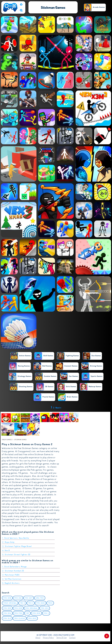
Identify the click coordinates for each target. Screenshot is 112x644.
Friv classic (20, 618)
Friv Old (7, 618)
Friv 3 (22, 603)
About (38, 638)
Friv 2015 (7, 608)
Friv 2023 (32, 618)
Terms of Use (61, 638)
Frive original (10, 603)
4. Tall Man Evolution (12, 579)
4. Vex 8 (6, 550)
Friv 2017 (29, 598)
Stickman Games (20, 440)
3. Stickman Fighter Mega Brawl (17, 546)
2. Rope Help (8, 542)
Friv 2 (46, 613)
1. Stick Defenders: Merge (15, 567)
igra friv (40, 598)
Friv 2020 (41, 603)
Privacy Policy (48, 638)
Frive (50, 603)
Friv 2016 (36, 613)
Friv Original (31, 608)
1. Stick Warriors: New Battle (16, 538)
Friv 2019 (18, 608)
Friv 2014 (45, 608)
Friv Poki (18, 613)
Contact (72, 638)
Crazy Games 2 (7, 440)
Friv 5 (31, 603)
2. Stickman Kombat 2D (13, 571)
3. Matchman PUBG (11, 575)
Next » (58, 408)
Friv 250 (18, 598)
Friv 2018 (7, 598)
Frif (27, 613)
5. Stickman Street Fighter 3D (16, 554)
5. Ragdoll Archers (11, 583)
